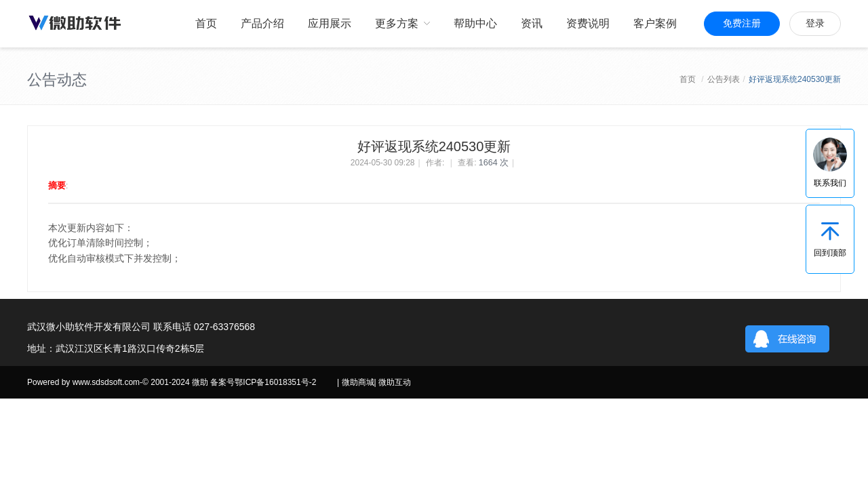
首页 (688, 79)
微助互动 (395, 382)
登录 (815, 23)
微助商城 (358, 382)
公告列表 (724, 79)
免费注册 (742, 23)
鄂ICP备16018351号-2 (275, 382)
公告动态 (57, 80)
